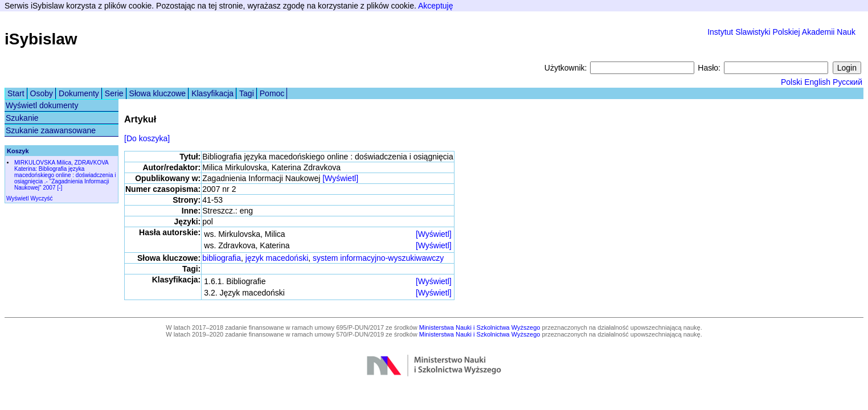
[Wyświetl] (340, 178)
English (817, 82)
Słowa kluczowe (158, 93)
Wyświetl (17, 198)
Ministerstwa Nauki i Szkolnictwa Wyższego (480, 327)
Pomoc (272, 93)
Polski (791, 82)
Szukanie (22, 118)
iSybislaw (41, 39)
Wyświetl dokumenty (42, 105)
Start (16, 93)
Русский (847, 82)
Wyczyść (41, 198)
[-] (60, 188)
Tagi (247, 93)
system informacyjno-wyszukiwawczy (378, 258)
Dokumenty (79, 93)
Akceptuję (435, 6)
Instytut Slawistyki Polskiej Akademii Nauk (781, 32)
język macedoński (277, 258)
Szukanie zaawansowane (51, 130)
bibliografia (222, 258)
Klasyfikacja (212, 93)
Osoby (42, 93)
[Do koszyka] (147, 138)
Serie (114, 93)
